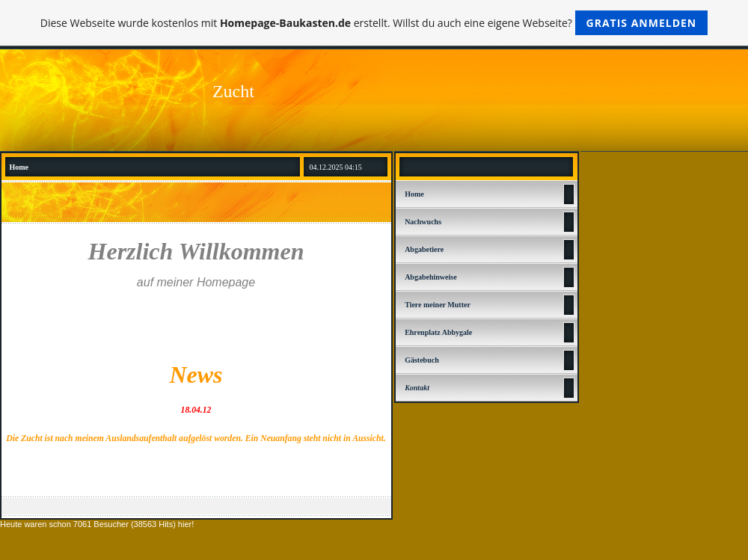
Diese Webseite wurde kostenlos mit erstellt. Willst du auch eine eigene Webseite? (374, 23)
